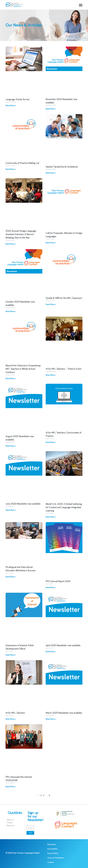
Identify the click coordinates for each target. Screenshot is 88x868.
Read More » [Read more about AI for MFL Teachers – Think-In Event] (51, 375)
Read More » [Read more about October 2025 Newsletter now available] (11, 311)
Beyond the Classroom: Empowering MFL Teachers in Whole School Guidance (23, 369)
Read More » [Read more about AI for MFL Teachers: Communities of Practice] (51, 442)
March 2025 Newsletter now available (64, 713)
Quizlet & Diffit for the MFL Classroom (64, 298)
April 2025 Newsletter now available (63, 645)
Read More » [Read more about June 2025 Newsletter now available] (11, 510)
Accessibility (52, 849)
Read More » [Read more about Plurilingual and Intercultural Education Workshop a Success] (11, 577)
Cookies (51, 862)
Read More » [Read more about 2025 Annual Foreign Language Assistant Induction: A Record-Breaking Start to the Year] (11, 244)
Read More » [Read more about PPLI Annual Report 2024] (51, 588)
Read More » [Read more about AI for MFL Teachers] (11, 719)
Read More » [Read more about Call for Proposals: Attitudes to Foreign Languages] (51, 243)
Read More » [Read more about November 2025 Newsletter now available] (51, 109)
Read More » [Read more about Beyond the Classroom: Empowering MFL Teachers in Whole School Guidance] (11, 379)
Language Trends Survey (17, 99)
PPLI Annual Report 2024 (58, 581)
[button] (81, 5)
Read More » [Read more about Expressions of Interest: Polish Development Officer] (11, 655)
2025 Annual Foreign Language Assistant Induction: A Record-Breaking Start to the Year (21, 234)
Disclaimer (52, 844)
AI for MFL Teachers (15, 713)
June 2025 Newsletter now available (23, 504)
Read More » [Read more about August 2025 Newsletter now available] (11, 446)
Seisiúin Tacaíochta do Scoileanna (62, 167)
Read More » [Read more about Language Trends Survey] (11, 106)
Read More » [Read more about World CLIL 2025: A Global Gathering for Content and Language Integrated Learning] (51, 517)
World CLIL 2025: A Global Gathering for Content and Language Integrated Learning (64, 507)
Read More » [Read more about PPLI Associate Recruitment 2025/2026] (11, 787)
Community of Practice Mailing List (22, 163)
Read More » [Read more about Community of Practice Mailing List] (11, 169)
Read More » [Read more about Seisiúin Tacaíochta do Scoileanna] (51, 173)
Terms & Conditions (55, 858)
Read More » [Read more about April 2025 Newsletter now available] (51, 652)
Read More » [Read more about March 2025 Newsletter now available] (51, 719)
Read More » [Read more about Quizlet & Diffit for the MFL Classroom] (51, 304)
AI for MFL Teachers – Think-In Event (63, 369)
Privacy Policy (53, 853)
